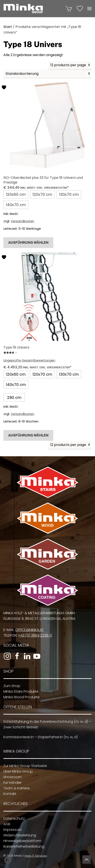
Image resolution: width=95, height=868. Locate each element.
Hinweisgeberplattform (21, 841)
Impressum (11, 830)
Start (8, 27)
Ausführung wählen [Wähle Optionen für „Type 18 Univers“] (28, 435)
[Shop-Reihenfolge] (47, 74)
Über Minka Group (17, 771)
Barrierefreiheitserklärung (23, 846)
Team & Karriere (15, 788)
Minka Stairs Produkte (20, 691)
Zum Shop (11, 686)
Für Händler (11, 783)
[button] (89, 9)
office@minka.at (28, 630)
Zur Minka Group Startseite (24, 766)
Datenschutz (13, 818)
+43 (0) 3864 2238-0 (34, 635)
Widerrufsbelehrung (19, 835)
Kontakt (9, 794)
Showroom (11, 777)
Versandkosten (22, 221)
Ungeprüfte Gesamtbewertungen (29, 360)
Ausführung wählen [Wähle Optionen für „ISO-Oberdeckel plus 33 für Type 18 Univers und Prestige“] (28, 243)
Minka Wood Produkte (20, 697)
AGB (6, 824)
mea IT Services (35, 856)
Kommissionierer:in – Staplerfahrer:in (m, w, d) (39, 737)
